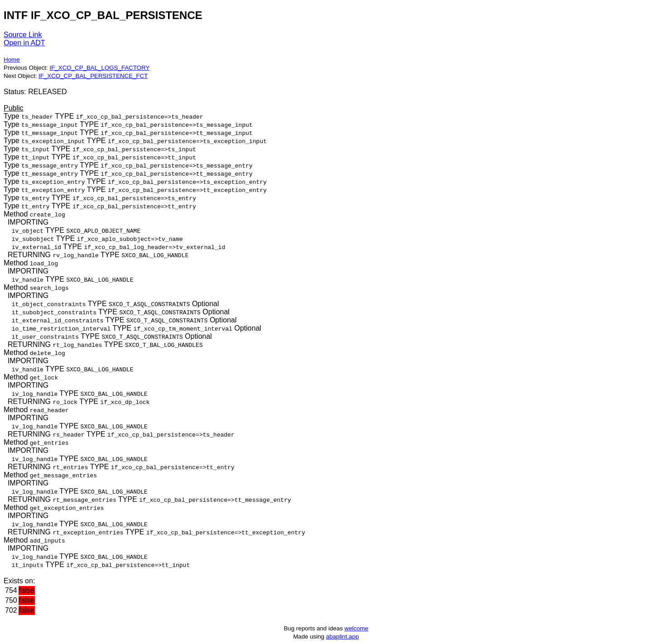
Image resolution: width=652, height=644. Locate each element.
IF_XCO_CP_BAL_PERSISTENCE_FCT (93, 76)
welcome (357, 628)
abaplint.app (343, 637)
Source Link (23, 35)
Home (12, 60)
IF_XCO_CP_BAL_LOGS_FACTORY (99, 68)
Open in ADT (24, 43)
